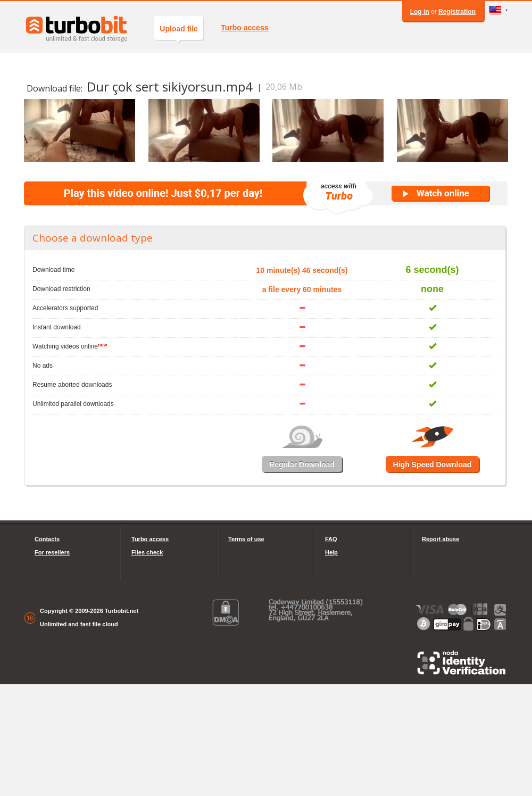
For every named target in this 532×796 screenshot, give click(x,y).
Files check (147, 552)
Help (331, 552)
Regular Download (302, 465)
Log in (420, 12)
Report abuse (440, 539)
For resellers (52, 552)
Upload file (179, 32)
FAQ (331, 539)
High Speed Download (433, 465)
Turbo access (244, 28)
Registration (457, 12)
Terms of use (246, 539)
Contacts (47, 539)
